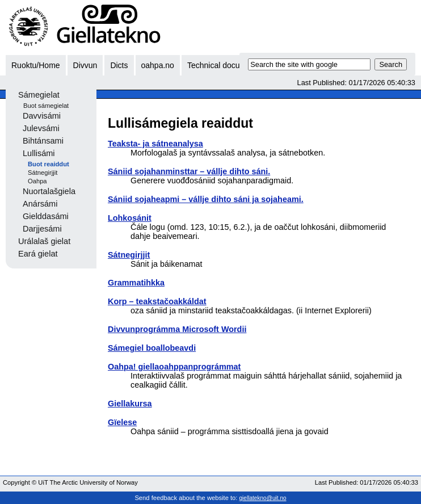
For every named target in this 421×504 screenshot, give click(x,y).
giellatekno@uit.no (263, 498)
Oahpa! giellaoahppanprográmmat (174, 367)
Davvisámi (42, 116)
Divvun (85, 65)
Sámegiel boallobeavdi (152, 348)
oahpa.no (158, 65)
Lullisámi (39, 153)
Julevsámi (41, 128)
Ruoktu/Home (36, 65)
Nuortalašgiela (49, 191)
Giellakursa (130, 404)
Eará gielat (38, 254)
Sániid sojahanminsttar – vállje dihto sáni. (189, 171)
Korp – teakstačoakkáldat (157, 301)
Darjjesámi (42, 229)
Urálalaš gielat (44, 241)
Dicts (119, 65)
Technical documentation (231, 65)
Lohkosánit (130, 218)
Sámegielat (39, 95)
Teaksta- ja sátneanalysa (155, 144)
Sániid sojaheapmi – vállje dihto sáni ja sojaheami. (206, 199)
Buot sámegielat (46, 106)
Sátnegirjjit (43, 173)
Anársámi (40, 204)
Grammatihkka (136, 283)
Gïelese (122, 422)
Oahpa (37, 181)
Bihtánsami (43, 141)
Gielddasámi (46, 216)
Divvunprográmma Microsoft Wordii (177, 329)
